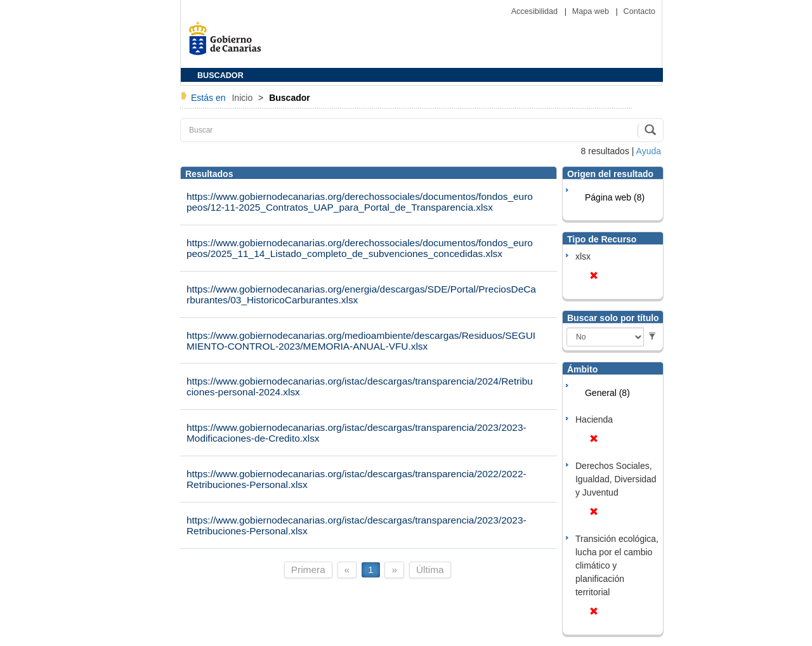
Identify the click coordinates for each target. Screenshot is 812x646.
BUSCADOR (220, 76)
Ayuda (649, 151)
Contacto (639, 11)
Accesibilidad (536, 11)
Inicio (243, 98)
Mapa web (592, 11)
